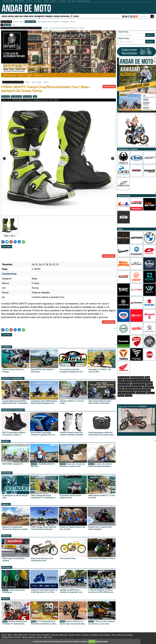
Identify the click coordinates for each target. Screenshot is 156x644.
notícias (73, 22)
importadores (65, 22)
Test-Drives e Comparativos (13, 378)
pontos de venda (30, 22)
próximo (82, 28)
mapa (13, 25)
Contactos (38, 75)
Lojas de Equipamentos (133, 388)
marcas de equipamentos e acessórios (48, 22)
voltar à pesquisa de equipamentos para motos (64, 28)
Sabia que (6, 536)
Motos (31, 16)
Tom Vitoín (32, 635)
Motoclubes (65, 16)
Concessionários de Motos (142, 383)
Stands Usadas (124, 385)
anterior (45, 28)
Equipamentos (39, 16)
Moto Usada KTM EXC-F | (136, 419)
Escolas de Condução (126, 393)
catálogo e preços (18, 22)
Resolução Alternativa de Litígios (32, 637)
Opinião (26, 16)
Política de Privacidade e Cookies (122, 635)
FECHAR (92, 641)
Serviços (57, 16)
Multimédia (7, 473)
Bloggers (150, 393)
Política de (102, 641)
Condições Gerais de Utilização (11, 637)
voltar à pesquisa (37, 82)
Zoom (35, 96)
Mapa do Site (48, 637)
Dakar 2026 (18, 16)
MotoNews (7, 347)
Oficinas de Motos (138, 385)
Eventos (4, 16)
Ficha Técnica (94, 635)
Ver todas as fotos (16, 96)
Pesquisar (150, 35)
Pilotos (121, 396)
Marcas (21, 75)
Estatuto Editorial (105, 635)
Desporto (6, 504)
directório (7, 25)
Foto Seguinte (27, 96)
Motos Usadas (124, 377)
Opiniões (6, 441)
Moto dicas (7, 567)
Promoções (49, 16)
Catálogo (29, 75)
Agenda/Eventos (137, 377)
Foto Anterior (6, 96)
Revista (76, 16)
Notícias (11, 16)
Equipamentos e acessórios (13, 410)
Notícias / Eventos (10, 75)
